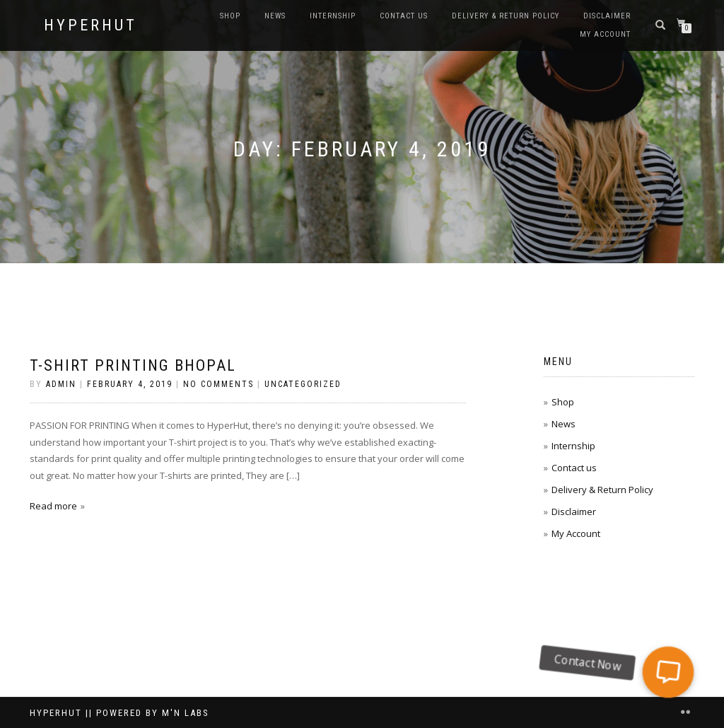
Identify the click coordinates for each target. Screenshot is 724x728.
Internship (333, 16)
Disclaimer (607, 16)
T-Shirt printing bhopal (133, 365)
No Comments (218, 384)
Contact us (404, 16)
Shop (230, 16)
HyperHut (90, 25)
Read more (53, 506)
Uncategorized (303, 384)
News (275, 16)
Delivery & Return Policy (506, 16)
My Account (605, 34)
